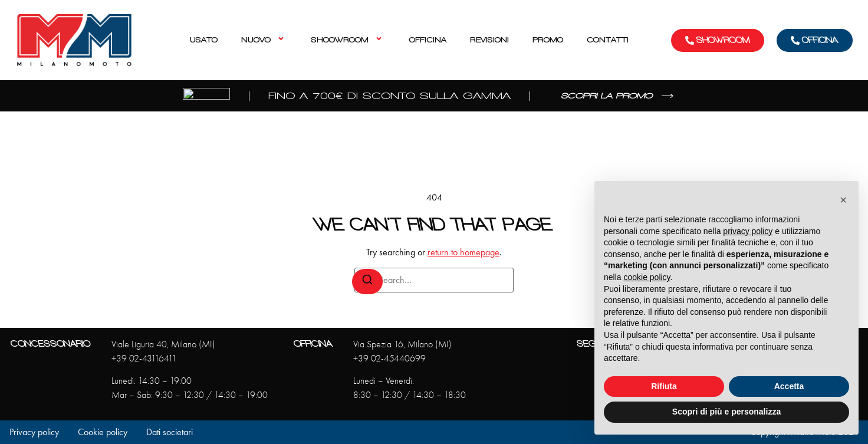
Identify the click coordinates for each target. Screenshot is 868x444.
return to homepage (463, 252)
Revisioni (489, 40)
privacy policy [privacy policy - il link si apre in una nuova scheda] (748, 231)
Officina (428, 40)
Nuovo (264, 40)
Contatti (608, 40)
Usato (204, 40)
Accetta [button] (789, 386)
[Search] (367, 282)
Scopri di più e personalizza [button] (726, 412)
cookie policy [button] (647, 277)
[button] (843, 200)
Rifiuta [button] (664, 386)
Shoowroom (348, 40)
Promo (548, 40)
